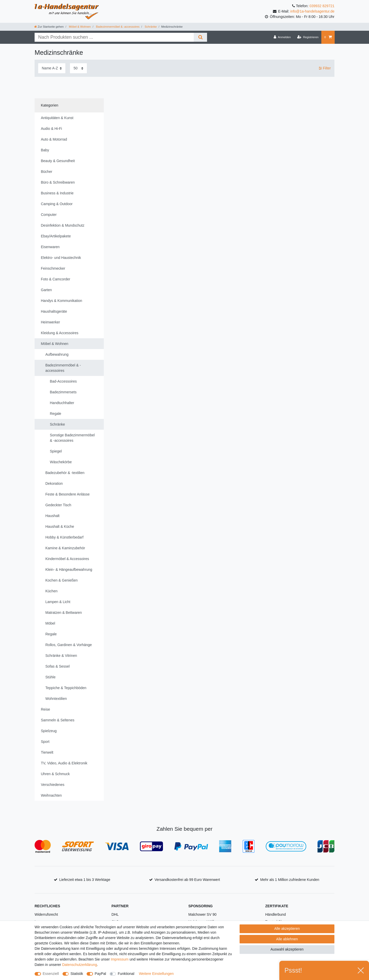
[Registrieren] (308, 37)
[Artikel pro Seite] (78, 68)
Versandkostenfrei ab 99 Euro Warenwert (187, 880)
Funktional (126, 974)
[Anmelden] (282, 37)
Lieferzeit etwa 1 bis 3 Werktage (85, 880)
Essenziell (51, 974)
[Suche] (200, 37)
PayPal (100, 974)
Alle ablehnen (287, 939)
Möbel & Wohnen (80, 27)
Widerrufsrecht (46, 914)
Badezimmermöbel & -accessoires (117, 27)
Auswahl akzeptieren (287, 949)
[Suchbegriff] (114, 37)
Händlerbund (275, 914)
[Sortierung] (52, 68)
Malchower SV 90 (202, 914)
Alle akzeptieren (287, 929)
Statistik (77, 974)
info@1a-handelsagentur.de (312, 11)
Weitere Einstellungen (156, 974)
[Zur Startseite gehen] (49, 27)
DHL (115, 914)
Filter (325, 68)
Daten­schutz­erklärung (79, 965)
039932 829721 (322, 6)
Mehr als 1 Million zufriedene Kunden (290, 880)
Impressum (120, 959)
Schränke (150, 27)
